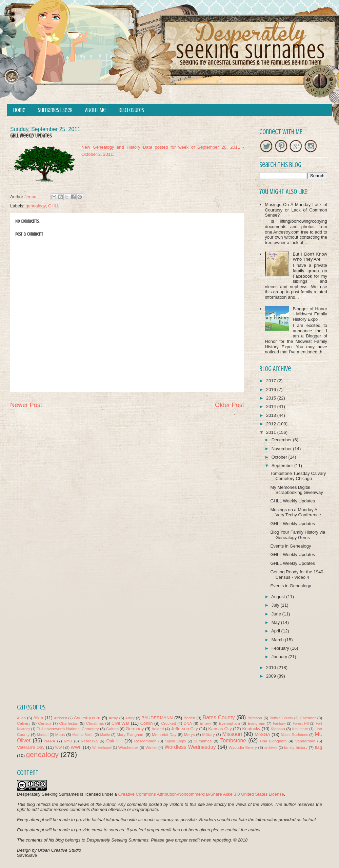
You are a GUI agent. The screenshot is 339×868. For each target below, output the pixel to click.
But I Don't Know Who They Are (310, 257)
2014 (272, 407)
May (276, 622)
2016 (272, 390)
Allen (38, 718)
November (282, 449)
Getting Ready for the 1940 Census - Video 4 (297, 575)
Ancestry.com (87, 718)
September (283, 466)
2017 (272, 381)
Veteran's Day (31, 747)
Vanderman (305, 741)
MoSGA (262, 734)
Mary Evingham (131, 734)
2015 (272, 398)
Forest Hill (301, 724)
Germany (135, 729)
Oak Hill (114, 741)
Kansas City (220, 729)
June (277, 614)
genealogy (36, 206)
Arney (130, 718)
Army (113, 718)
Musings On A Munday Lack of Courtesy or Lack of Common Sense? (296, 210)
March (278, 640)
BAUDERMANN (157, 718)
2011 (272, 432)
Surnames (203, 741)
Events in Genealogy (291, 546)
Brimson (255, 718)
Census (45, 723)
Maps (60, 734)
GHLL (54, 206)
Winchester (128, 747)
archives (271, 748)
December (282, 440)
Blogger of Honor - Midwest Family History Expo (310, 314)
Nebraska (89, 741)
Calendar (308, 718)
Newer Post (26, 405)
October (280, 457)
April (276, 631)
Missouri (232, 734)
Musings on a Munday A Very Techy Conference (295, 512)
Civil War (120, 723)
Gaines (112, 729)
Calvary (24, 723)
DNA (188, 723)
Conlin (147, 723)
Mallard (43, 735)
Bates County (219, 717)
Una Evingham (273, 741)
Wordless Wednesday (190, 747)
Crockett (168, 723)
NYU (68, 741)
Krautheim (300, 729)
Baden (190, 718)
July (276, 605)
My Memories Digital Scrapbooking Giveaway (296, 490)
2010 (272, 668)
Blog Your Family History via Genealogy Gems (298, 535)
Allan (21, 718)
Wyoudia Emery (243, 747)
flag (318, 747)
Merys (190, 734)
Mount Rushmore (294, 735)
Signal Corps (176, 741)
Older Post (230, 405)
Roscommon (145, 741)
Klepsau (278, 729)
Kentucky (251, 729)
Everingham (229, 723)
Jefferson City (184, 729)
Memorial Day (164, 734)
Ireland (158, 729)
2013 (272, 415)
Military (209, 734)
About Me (95, 110)
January (280, 657)
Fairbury (279, 724)
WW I (60, 748)
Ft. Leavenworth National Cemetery (67, 729)
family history (296, 747)
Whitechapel (102, 748)
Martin (105, 735)
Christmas (95, 723)
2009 (272, 676)
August (279, 597)
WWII (76, 747)
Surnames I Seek (55, 110)
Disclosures (131, 110)
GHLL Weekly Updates (293, 501)
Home (19, 110)
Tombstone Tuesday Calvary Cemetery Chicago (298, 476)
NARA (50, 741)
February (281, 648)
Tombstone (233, 741)
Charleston (69, 723)
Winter (151, 747)
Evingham (256, 723)
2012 (272, 424)
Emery (205, 723)
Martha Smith (83, 735)
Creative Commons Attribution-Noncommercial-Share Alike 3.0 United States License (201, 794)
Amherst (61, 718)
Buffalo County (281, 718)
